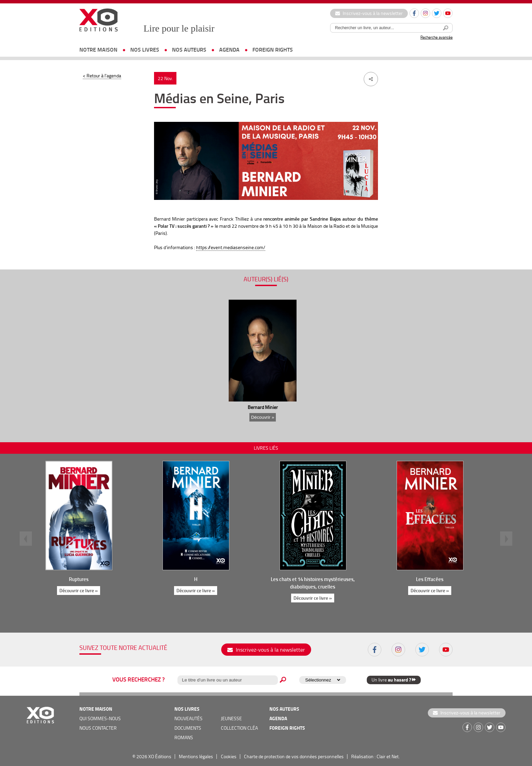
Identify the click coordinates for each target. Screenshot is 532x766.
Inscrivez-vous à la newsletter (369, 13)
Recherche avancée (436, 37)
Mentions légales (196, 756)
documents (188, 728)
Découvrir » (263, 417)
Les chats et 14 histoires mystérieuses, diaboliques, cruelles (313, 583)
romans (184, 737)
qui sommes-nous (100, 718)
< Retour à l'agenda (102, 76)
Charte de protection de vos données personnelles (294, 756)
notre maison (98, 49)
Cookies (229, 756)
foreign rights (273, 49)
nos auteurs (189, 49)
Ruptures (79, 579)
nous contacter (98, 728)
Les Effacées (430, 579)
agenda (229, 49)
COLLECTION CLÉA (239, 728)
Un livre (394, 680)
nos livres (145, 49)
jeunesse (231, 718)
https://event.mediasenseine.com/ (231, 247)
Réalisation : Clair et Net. (375, 756)
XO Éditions (160, 756)
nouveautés (188, 718)
